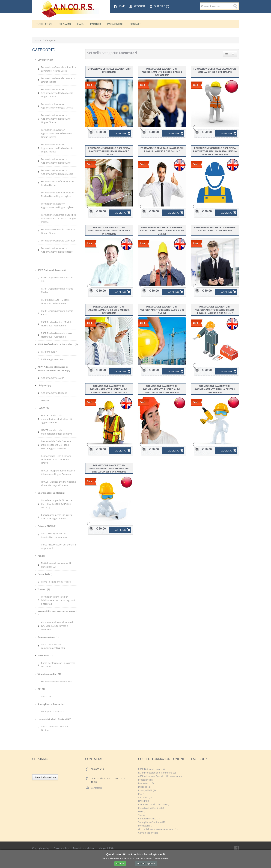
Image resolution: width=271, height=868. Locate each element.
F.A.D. (80, 24)
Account (139, 6)
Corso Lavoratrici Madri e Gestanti (55, 728)
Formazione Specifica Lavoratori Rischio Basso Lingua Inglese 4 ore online (162, 231)
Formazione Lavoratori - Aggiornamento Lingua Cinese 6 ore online (215, 389)
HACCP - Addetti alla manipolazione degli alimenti (56, 432)
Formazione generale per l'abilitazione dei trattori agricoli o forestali (58, 600)
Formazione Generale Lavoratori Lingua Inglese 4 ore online (162, 150)
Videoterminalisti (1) (149, 819)
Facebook (236, 848)
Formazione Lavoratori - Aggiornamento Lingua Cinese (57, 106)
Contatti (135, 24)
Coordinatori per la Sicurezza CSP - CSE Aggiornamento (56, 517)
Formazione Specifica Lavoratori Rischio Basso (58, 183)
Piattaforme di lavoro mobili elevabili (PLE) (56, 565)
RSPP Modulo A (49, 352)
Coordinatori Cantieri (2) (151, 808)
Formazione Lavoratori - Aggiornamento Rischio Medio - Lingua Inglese (58, 148)
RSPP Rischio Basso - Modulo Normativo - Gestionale (56, 335)
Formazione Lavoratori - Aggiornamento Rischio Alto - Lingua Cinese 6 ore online (162, 389)
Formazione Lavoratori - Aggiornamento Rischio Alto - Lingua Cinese (57, 119)
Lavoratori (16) (146, 783)
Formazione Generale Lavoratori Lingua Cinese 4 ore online (215, 70)
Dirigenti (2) (144, 787)
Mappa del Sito (106, 848)
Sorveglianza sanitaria (53, 711)
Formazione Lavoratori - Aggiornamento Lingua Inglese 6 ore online (109, 231)
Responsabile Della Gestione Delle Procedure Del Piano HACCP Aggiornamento (56, 445)
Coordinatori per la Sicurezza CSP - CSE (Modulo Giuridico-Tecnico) (56, 504)
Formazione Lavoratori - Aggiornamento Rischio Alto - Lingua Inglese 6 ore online (109, 389)
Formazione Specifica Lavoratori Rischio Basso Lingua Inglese (58, 194)
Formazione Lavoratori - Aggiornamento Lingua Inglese (57, 205)
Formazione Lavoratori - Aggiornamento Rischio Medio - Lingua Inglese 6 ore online (215, 310)
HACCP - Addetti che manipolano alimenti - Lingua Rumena (59, 483)
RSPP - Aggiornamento (53, 359)
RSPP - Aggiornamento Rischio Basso (57, 313)
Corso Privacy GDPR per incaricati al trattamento (54, 535)
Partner (96, 24)
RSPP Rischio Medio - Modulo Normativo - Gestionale (57, 324)
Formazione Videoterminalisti (57, 681)
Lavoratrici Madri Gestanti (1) (154, 804)
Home (122, 6)
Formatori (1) (145, 826)
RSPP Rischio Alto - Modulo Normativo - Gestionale (55, 302)
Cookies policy (61, 848)
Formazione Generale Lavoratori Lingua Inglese (58, 80)
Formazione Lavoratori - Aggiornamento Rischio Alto (56, 161)
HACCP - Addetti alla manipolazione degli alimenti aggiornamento (56, 419)
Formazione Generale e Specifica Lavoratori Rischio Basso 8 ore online (109, 151)
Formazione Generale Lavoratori (58, 241)
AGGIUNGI (118, 133)
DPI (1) (142, 811)
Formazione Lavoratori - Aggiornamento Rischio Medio (57, 172)
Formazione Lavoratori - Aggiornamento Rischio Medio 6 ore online (109, 310)
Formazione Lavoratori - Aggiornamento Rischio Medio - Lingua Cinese (58, 93)
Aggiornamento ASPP (52, 378)
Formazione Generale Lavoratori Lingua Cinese (58, 231)
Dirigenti (46, 400)
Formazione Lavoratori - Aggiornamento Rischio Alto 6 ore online (162, 310)
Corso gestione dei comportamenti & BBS (53, 646)
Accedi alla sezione (45, 777)
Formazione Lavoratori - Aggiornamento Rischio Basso (57, 250)
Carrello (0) (161, 6)
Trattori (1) (144, 815)
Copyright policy (41, 848)
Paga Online (115, 24)
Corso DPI (46, 696)
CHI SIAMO (65, 24)
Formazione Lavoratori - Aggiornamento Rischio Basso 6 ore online (162, 72)
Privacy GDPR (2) (147, 790)
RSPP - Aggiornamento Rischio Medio (57, 290)
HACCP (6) (144, 801)
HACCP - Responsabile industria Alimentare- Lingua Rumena (58, 472)
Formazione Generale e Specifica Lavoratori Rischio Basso (59, 69)
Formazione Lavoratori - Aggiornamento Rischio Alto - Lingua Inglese (57, 133)
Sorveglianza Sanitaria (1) (152, 822)
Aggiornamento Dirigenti (54, 393)
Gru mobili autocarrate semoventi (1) (158, 829)
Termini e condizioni (84, 848)
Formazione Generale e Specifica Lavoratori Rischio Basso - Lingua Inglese (59, 218)
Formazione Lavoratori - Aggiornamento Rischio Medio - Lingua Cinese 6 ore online (109, 468)
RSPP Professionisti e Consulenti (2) (157, 773)
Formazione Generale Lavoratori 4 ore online (109, 70)
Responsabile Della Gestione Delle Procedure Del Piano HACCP (56, 459)
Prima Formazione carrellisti (56, 582)
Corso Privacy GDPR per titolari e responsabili (59, 546)
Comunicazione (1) (148, 833)
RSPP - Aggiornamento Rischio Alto (57, 279)
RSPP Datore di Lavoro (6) (152, 769)
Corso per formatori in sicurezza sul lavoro (58, 665)
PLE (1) (142, 794)
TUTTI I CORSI (44, 24)
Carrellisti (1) (145, 797)
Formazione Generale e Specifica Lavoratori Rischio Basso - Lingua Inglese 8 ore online (215, 151)
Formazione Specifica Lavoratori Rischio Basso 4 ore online (215, 229)
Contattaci (96, 788)
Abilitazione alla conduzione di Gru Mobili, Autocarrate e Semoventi (57, 626)
